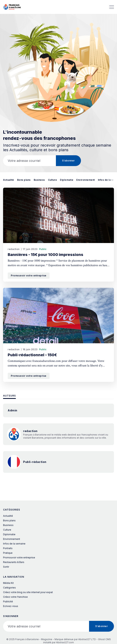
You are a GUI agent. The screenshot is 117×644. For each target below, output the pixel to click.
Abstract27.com (65, 642)
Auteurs (9, 396)
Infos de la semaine (14, 544)
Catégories (9, 588)
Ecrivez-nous (11, 606)
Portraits (8, 548)
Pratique (8, 553)
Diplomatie (67, 180)
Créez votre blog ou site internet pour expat (28, 592)
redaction (14, 249)
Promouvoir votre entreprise (29, 276)
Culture (53, 180)
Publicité (8, 601)
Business (39, 180)
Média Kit (8, 583)
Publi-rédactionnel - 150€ (32, 355)
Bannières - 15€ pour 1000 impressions (45, 255)
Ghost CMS (104, 639)
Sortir (6, 567)
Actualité (9, 180)
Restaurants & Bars (14, 562)
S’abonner (68, 161)
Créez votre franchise (15, 597)
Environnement (86, 180)
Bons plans (24, 180)
